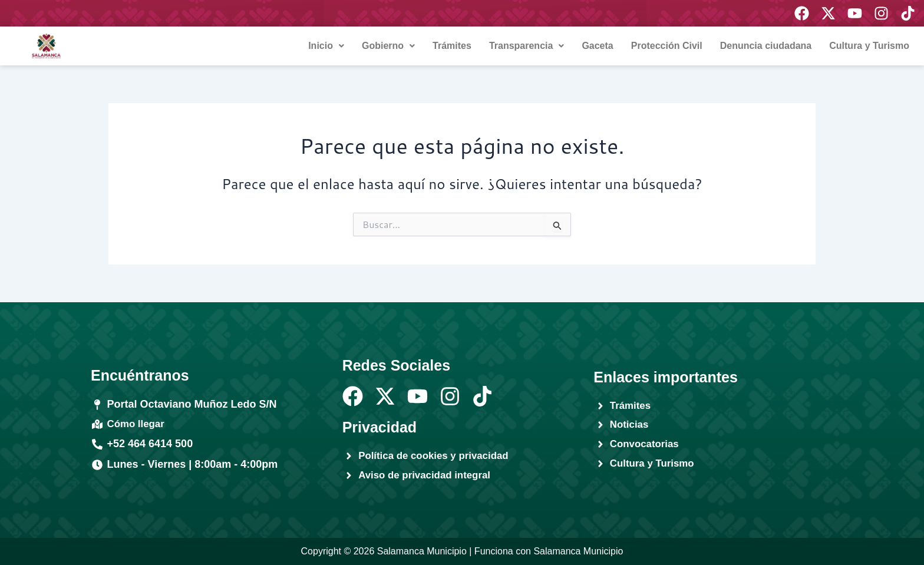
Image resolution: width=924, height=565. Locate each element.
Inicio (326, 46)
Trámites (452, 46)
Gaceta (597, 46)
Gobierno (388, 46)
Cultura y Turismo (869, 46)
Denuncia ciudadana (766, 46)
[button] (326, 46)
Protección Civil (667, 46)
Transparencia (527, 46)
